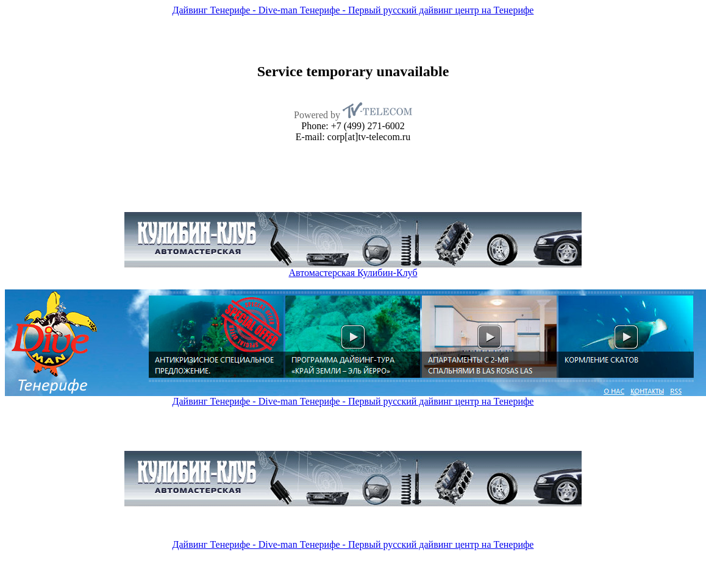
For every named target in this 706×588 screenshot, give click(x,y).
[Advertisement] (109, 103)
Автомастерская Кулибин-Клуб (353, 273)
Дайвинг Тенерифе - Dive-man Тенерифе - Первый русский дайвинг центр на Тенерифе (353, 10)
